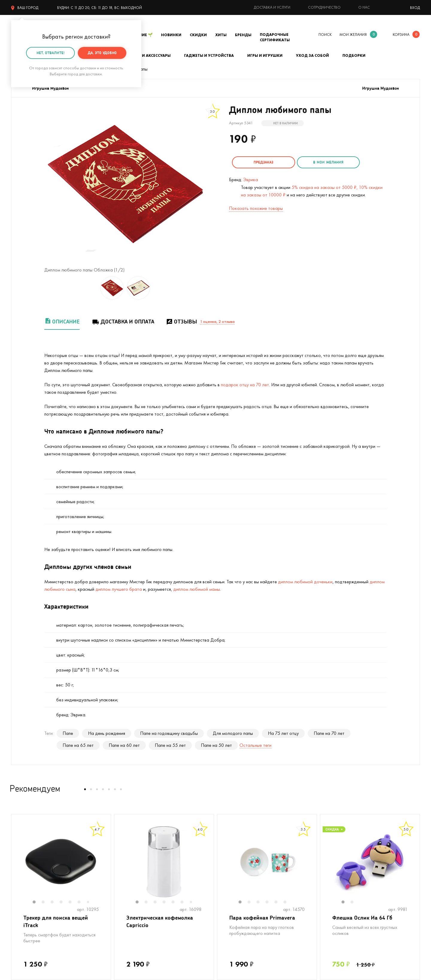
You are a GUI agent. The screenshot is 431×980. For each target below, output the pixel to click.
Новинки (171, 35)
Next (105, 866)
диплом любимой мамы (197, 589)
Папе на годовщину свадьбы (169, 733)
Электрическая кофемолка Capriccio (160, 921)
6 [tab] (82, 903)
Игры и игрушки (265, 55)
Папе (68, 733)
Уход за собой (312, 55)
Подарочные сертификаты (275, 37)
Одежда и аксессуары (147, 55)
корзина (401, 35)
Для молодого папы (233, 733)
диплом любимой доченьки (305, 582)
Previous (17, 866)
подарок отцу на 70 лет (245, 385)
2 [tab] (46, 903)
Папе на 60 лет (124, 745)
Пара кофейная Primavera (262, 918)
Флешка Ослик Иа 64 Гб (362, 918)
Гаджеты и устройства (209, 55)
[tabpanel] (61, 862)
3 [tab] (55, 903)
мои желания (353, 35)
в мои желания (328, 162)
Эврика (251, 180)
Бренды (243, 35)
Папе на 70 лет (329, 733)
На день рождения (107, 733)
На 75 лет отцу (283, 733)
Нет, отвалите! (51, 53)
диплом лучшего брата (119, 589)
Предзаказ (263, 162)
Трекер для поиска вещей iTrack (56, 921)
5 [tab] (73, 903)
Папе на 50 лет (216, 745)
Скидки (198, 35)
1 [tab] (37, 903)
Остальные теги (255, 745)
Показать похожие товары (256, 208)
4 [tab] (64, 903)
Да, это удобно (102, 53)
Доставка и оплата (123, 322)
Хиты (221, 35)
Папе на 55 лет (170, 745)
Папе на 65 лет (78, 745)
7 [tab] (90, 902)
